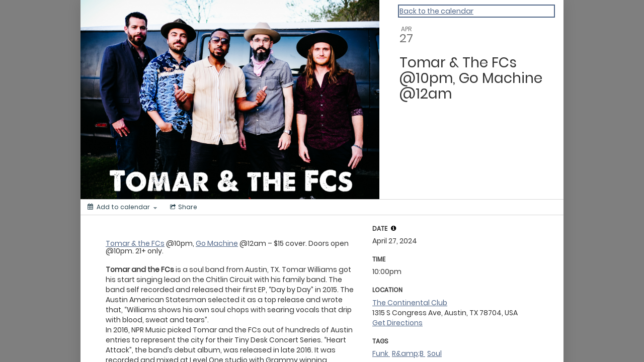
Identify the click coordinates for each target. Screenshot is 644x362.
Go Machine (217, 243)
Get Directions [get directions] (397, 323)
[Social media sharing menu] (183, 207)
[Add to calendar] (122, 207)
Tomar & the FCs (135, 243)
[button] (393, 228)
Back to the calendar (436, 11)
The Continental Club (410, 303)
